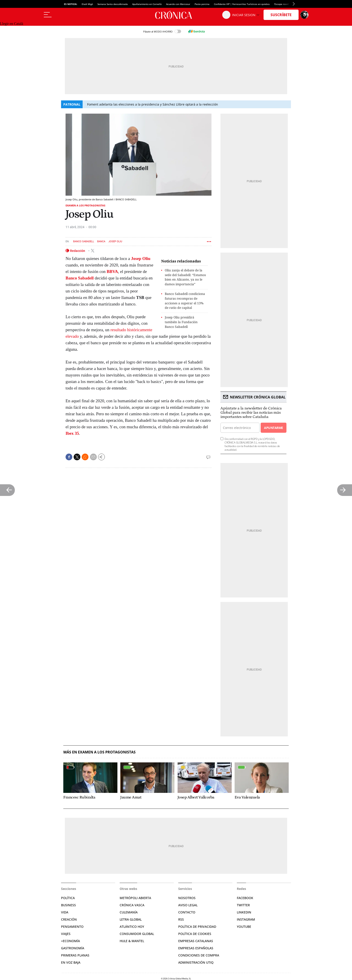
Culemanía (129, 912)
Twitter (243, 905)
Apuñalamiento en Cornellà (147, 4)
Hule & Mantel (132, 941)
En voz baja (71, 962)
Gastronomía (73, 948)
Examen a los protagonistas (85, 205)
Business (68, 905)
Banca (101, 241)
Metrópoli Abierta (135, 898)
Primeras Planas (75, 955)
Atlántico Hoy (132, 927)
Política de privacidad (197, 927)
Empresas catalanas (196, 941)
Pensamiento (72, 927)
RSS (181, 919)
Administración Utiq (196, 962)
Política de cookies (195, 934)
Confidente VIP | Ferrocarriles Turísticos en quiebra (242, 4)
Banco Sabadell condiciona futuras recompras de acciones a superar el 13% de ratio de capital (185, 301)
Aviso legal (188, 905)
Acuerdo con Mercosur (178, 4)
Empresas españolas (196, 948)
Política (68, 898)
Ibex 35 (72, 433)
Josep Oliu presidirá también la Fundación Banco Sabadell (181, 322)
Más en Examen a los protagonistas (99, 752)
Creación (69, 919)
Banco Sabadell (84, 241)
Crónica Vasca (132, 905)
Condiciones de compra (199, 955)
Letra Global (131, 919)
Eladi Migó (87, 4)
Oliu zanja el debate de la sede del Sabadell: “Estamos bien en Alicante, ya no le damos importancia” (185, 277)
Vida (65, 912)
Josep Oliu (115, 241)
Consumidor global (137, 934)
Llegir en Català (12, 24)
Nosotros (187, 898)
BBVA (112, 272)
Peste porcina (202, 4)
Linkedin (244, 912)
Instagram (246, 919)
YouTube (244, 927)
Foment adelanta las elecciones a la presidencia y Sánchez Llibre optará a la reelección (153, 104)
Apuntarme (273, 428)
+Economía (70, 941)
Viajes (66, 934)
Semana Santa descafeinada (113, 4)
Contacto (187, 912)
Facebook (245, 898)
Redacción (78, 251)
